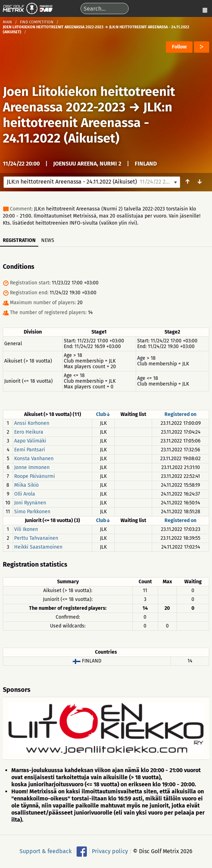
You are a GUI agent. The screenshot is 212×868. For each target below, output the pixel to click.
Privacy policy (110, 851)
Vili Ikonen (26, 529)
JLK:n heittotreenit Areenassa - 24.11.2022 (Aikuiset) (88, 123)
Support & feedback (46, 851)
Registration (19, 240)
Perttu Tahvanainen (36, 538)
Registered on (180, 414)
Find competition (37, 22)
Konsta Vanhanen (34, 459)
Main (7, 22)
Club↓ (103, 414)
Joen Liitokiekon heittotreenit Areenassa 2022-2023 (89, 99)
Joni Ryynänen (30, 503)
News (48, 240)
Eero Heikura (29, 432)
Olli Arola (25, 494)
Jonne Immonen (32, 467)
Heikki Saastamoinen (38, 547)
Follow (179, 47)
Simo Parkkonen (32, 512)
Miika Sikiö (26, 485)
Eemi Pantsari (30, 450)
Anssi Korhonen (32, 423)
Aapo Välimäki (30, 441)
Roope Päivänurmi (35, 476)
